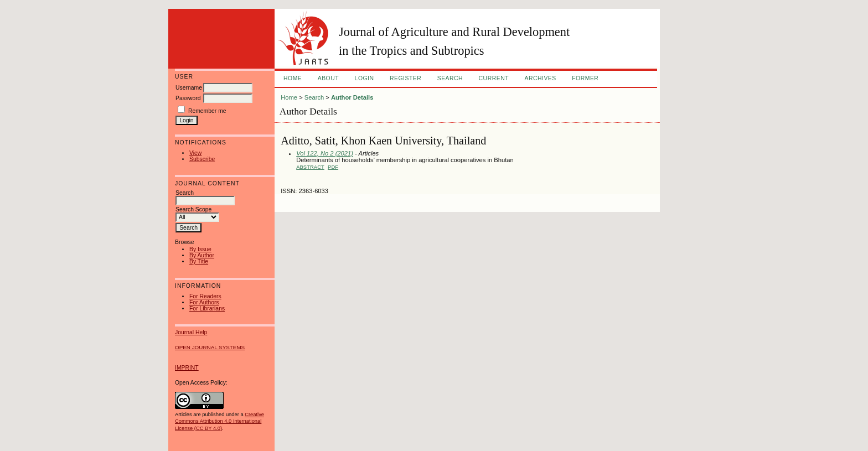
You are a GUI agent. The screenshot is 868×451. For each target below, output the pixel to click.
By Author (202, 255)
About (328, 78)
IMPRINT (187, 368)
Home (293, 78)
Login (365, 78)
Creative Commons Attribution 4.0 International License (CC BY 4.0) (219, 421)
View (195, 153)
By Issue (200, 249)
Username (189, 88)
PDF (333, 167)
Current (494, 78)
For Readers (205, 296)
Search (450, 78)
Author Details (352, 97)
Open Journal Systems (210, 347)
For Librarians (207, 309)
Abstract (310, 167)
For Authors (204, 302)
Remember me (207, 111)
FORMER (585, 78)
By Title (199, 261)
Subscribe (202, 159)
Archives (540, 78)
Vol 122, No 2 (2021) (325, 153)
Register (405, 78)
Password (188, 98)
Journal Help (191, 332)
